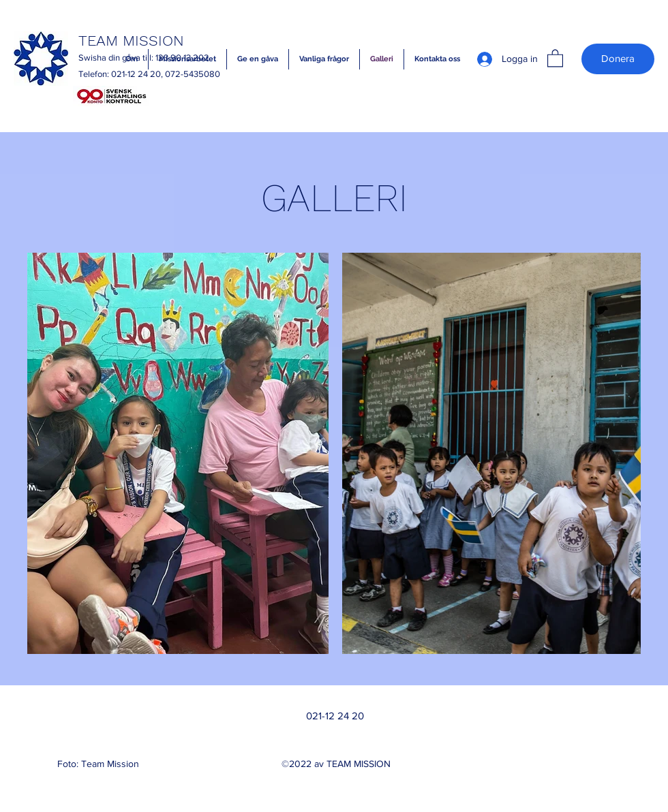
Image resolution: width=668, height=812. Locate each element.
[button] (555, 58)
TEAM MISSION (131, 41)
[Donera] (618, 59)
